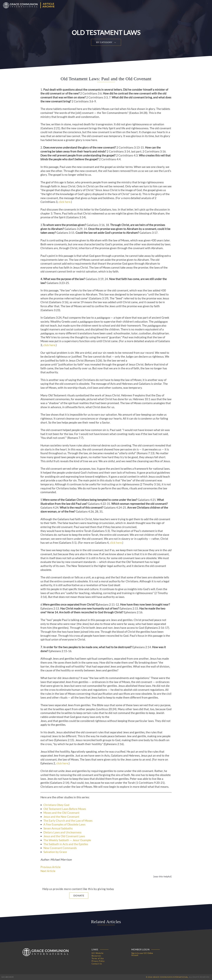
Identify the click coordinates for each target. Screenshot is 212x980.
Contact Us (97, 964)
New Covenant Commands (60, 848)
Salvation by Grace (55, 852)
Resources (96, 956)
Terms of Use (98, 958)
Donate (79, 895)
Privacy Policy (98, 961)
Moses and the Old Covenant (61, 813)
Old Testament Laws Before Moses (65, 809)
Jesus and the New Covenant (61, 817)
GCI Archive (8, 977)
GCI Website (98, 953)
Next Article (48, 871)
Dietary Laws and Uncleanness (62, 832)
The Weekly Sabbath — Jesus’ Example (67, 840)
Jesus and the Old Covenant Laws (64, 836)
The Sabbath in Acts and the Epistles (66, 844)
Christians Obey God (56, 805)
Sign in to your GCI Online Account (142, 954)
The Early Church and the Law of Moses (68, 821)
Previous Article (50, 867)
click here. (65, 202)
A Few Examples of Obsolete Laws (64, 824)
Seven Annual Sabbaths (58, 828)
